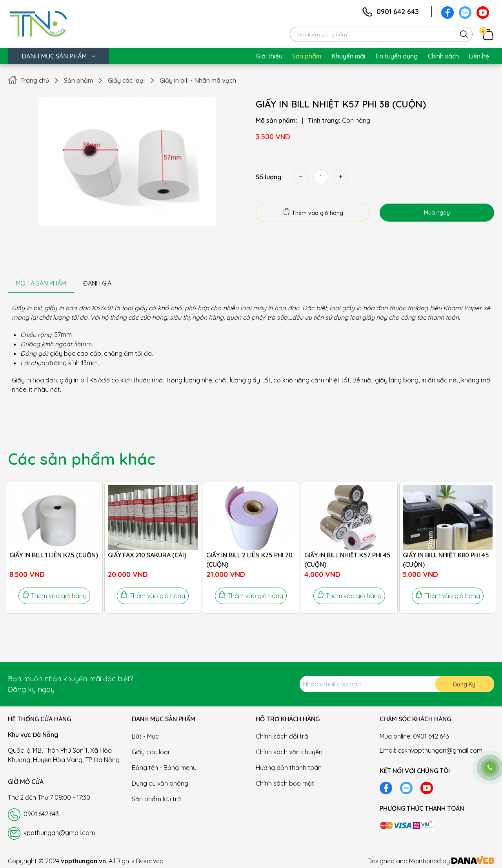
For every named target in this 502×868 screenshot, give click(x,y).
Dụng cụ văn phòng (160, 783)
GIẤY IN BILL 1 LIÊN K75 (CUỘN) (54, 555)
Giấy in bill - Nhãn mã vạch (198, 80)
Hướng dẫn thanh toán (289, 768)
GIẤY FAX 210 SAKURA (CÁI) (147, 555)
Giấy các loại (126, 80)
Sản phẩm (78, 80)
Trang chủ (35, 80)
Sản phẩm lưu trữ (156, 799)
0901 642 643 (398, 12)
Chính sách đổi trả (282, 736)
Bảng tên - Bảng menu (164, 768)
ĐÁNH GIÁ (97, 283)
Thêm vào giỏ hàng (313, 212)
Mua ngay (437, 213)
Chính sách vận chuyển (289, 752)
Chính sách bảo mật (285, 783)
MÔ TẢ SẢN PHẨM (41, 283)
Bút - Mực (145, 736)
